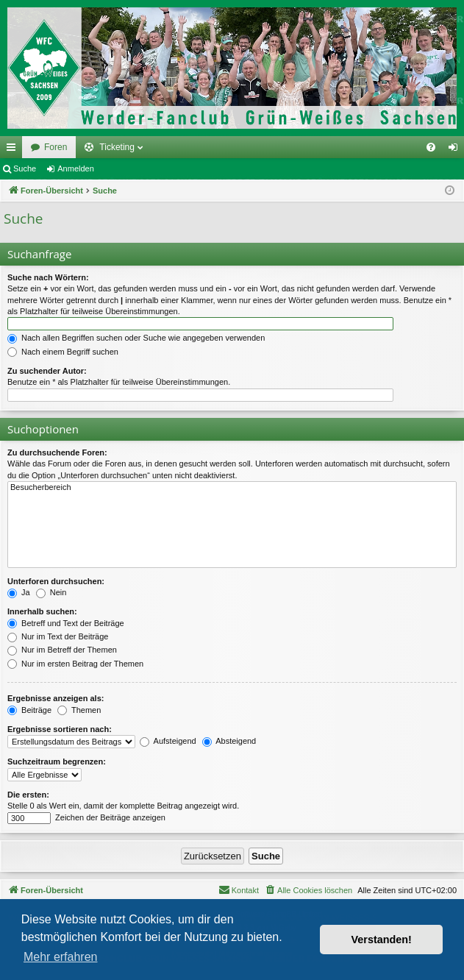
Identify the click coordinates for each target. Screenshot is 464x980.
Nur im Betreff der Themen (62, 650)
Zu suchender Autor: (47, 371)
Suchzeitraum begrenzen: (57, 761)
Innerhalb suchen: (42, 611)
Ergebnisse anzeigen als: (56, 698)
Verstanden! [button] (382, 940)
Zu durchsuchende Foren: (57, 452)
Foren (56, 147)
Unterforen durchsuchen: (56, 581)
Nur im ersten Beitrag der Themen (75, 664)
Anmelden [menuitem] (456, 150)
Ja (19, 592)
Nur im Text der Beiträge (58, 636)
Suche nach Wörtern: (48, 277)
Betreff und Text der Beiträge (66, 623)
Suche (25, 168)
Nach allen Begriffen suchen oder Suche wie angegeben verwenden (136, 338)
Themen (79, 710)
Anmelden (76, 168)
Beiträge (29, 710)
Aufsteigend (168, 741)
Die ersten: (28, 795)
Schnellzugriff (14, 150)
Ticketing (117, 147)
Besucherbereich (232, 488)
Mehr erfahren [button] (61, 957)
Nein (51, 592)
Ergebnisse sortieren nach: (60, 729)
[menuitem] (431, 147)
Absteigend (229, 741)
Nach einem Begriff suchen (63, 352)
